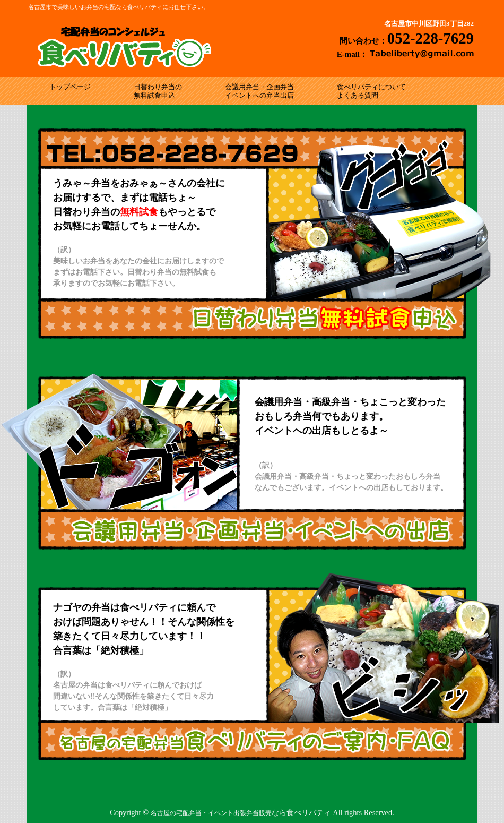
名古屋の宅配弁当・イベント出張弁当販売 (211, 813)
